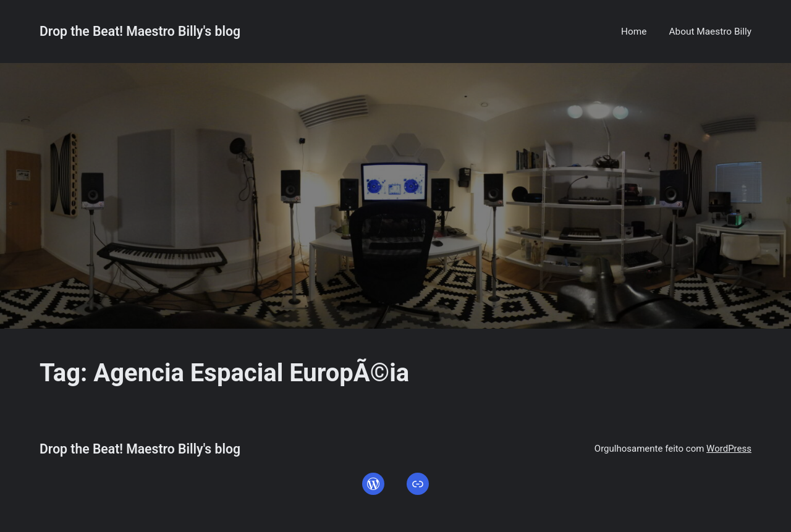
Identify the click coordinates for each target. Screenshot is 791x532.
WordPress (729, 449)
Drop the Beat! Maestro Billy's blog (140, 31)
